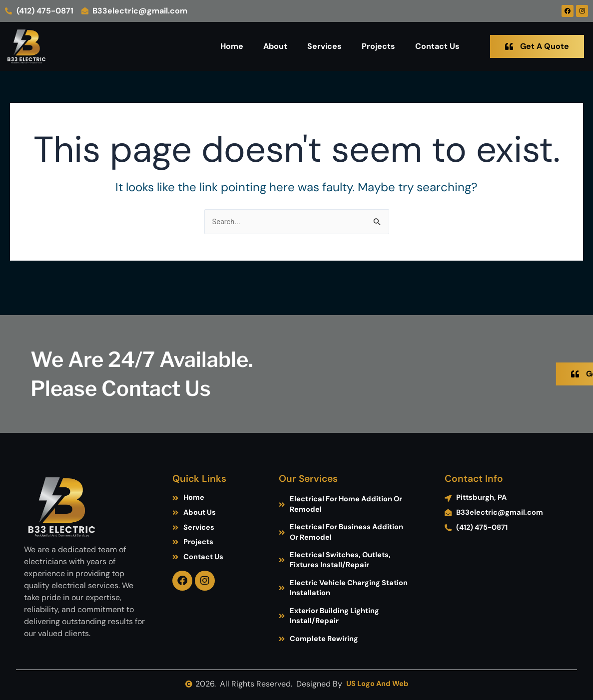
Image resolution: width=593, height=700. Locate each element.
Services (324, 46)
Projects (378, 46)
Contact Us (437, 46)
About (275, 46)
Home (232, 46)
